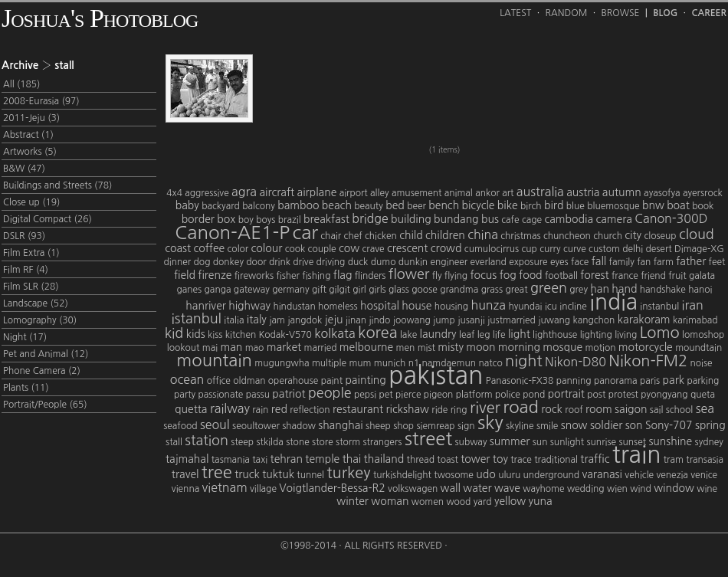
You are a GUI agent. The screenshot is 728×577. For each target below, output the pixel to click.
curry (550, 249)
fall (599, 261)
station (207, 441)
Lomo (660, 333)
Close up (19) (31, 202)
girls (377, 290)
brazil (290, 220)
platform (474, 395)
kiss (215, 335)
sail (656, 410)
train (637, 454)
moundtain (698, 348)
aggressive (207, 193)
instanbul (659, 307)
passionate (220, 395)
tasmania (231, 460)
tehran (287, 459)
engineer (449, 262)
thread (421, 460)
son (634, 425)
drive (303, 262)
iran (693, 305)
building (411, 219)
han (600, 289)
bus (490, 219)
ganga (218, 290)
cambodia (569, 219)
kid (174, 333)
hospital (380, 306)
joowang (412, 320)
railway (230, 408)
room (599, 409)
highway (249, 306)
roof (574, 410)
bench (444, 205)
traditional (556, 460)
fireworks (254, 276)
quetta (191, 409)
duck (358, 262)
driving (331, 262)
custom (604, 249)
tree (217, 472)
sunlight (567, 442)
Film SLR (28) (31, 287)
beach (337, 205)
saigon (631, 409)
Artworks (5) (30, 152)
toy (500, 459)
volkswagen (413, 489)
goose (424, 290)
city (633, 235)
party (185, 395)
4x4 (174, 193)
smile (547, 426)
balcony (259, 206)
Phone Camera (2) (42, 371)
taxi (260, 460)
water (477, 488)
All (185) (21, 84)
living (626, 335)
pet (385, 395)
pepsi (365, 395)
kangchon (594, 320)
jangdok (305, 320)
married (321, 348)
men (406, 348)
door (256, 262)
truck (247, 474)
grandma (459, 290)
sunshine (670, 441)
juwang (554, 320)
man (231, 347)
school (680, 410)
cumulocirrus (492, 249)
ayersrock (703, 193)
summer (510, 441)
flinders (371, 276)
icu (551, 307)
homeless (338, 307)
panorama (616, 381)
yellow (510, 501)
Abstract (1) (28, 135)
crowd (446, 248)
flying (456, 276)
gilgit (339, 290)
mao (255, 348)
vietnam (225, 487)
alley (379, 193)
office (219, 381)
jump (444, 320)
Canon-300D (671, 218)
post (596, 395)
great (516, 290)
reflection (310, 410)
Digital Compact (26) (48, 219)
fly (437, 276)
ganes (189, 290)
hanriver (206, 306)
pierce (408, 395)
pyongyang (664, 395)
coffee (209, 248)
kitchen (241, 335)
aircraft (277, 192)
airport (354, 193)
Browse (621, 13)
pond (534, 395)
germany (290, 290)
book (703, 206)
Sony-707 (669, 425)
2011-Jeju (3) (31, 118)
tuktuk (278, 474)
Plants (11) (26, 388)
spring (710, 425)
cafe (510, 220)
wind (641, 489)
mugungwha (282, 363)
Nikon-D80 (576, 362)
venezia (672, 475)
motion (600, 348)
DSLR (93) (24, 236)
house (416, 306)
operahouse (293, 381)
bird (554, 205)
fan (644, 262)
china (483, 234)
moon (480, 347)
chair (331, 236)
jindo (379, 320)
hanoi (700, 290)
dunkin (413, 262)
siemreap (435, 426)
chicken (381, 236)
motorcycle (646, 347)
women (428, 502)
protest (623, 395)
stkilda (269, 442)
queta (703, 395)
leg (484, 335)
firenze (215, 275)
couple (322, 249)
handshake (663, 290)
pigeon (439, 395)
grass (492, 290)
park (674, 380)
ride (439, 410)
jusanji (471, 320)
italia (234, 320)
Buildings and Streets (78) (57, 185)
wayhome (543, 489)
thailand (384, 459)
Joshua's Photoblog (100, 18)
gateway (252, 290)
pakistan (436, 375)
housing (451, 307)
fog (508, 275)
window (674, 488)
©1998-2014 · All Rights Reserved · (364, 546)
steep (242, 442)
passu (258, 395)
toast (448, 460)
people (330, 393)
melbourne (366, 347)
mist (426, 348)
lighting (596, 335)
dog (202, 262)
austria (583, 192)
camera (613, 219)
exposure (528, 262)
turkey (348, 473)
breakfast (326, 219)
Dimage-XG (699, 249)
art (508, 193)
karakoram (644, 320)
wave (507, 488)
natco (490, 363)
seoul (215, 425)
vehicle (639, 475)
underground (551, 475)
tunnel (310, 475)
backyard (221, 206)
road (521, 407)
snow (574, 425)
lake (408, 335)
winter (353, 501)
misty (451, 347)
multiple (329, 363)
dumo (384, 262)
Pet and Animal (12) (46, 354)
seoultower (256, 426)
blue (576, 206)
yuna (541, 501)
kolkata (334, 333)
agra (244, 192)
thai (352, 459)
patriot (289, 394)
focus (483, 275)
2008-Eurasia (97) (41, 101)
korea (378, 333)
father (691, 261)
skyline (520, 426)
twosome (454, 475)
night (523, 361)
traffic (595, 459)
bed (395, 205)
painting (365, 380)
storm (348, 442)
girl (359, 290)
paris (650, 381)
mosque (562, 347)
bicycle (479, 205)
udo (485, 474)
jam (277, 320)
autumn (622, 192)
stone (298, 442)
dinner (178, 262)
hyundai (525, 307)
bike (508, 205)
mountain (214, 360)
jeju (334, 320)
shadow (299, 426)
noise (702, 363)
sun (540, 442)
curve (575, 249)
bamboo (298, 205)
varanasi (602, 474)
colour (267, 248)
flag (343, 275)
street (428, 438)
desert (658, 249)
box (226, 219)
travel (185, 474)
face (580, 262)
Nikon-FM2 (648, 361)
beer (416, 206)
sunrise (602, 442)
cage (532, 220)
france (625, 276)
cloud (697, 234)
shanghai (341, 425)
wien (617, 489)
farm (664, 262)
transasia (705, 460)
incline (573, 307)
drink (280, 262)
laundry (438, 334)
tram (674, 460)
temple (322, 459)
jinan (356, 320)
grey (579, 290)
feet (717, 262)
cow (349, 248)
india (613, 302)
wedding (586, 489)
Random (567, 13)
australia (540, 192)
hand (624, 289)
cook (295, 249)
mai (210, 348)
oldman (249, 381)
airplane (317, 192)
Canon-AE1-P (232, 232)
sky (490, 422)
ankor (487, 193)
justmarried (512, 320)
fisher (288, 276)
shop (403, 426)
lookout (184, 348)
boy (246, 220)
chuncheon (567, 236)
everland (489, 262)
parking (703, 381)
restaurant (358, 409)
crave (374, 249)
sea (705, 408)
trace (521, 460)
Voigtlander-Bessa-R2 (332, 488)
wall (451, 488)
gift (319, 290)
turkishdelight (402, 475)
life (499, 335)
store (323, 442)
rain (260, 410)
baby (187, 205)
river (485, 408)
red (279, 409)
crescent (407, 248)
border (198, 219)
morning (519, 347)
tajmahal (187, 459)
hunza (488, 305)
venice (704, 475)
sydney (709, 442)
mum (360, 363)
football (561, 276)
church (608, 236)
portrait (566, 394)
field (185, 275)
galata (702, 276)
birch (531, 206)
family (622, 262)
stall (174, 442)
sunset (632, 442)
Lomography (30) (40, 320)
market (284, 347)
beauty (369, 206)
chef (353, 236)
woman (390, 501)
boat (678, 205)
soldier (606, 425)
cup (529, 249)
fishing (316, 276)
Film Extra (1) (31, 253)
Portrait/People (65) (45, 405)
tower (475, 459)
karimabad (695, 320)
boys (266, 220)
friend (653, 276)
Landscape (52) (36, 303)
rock (552, 409)
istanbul (197, 319)
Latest (515, 13)
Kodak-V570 (285, 335)
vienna (185, 489)
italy (257, 320)
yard (483, 502)
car (305, 232)
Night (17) (25, 337)
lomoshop (703, 335)
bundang (456, 219)
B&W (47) (24, 169)
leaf (467, 335)
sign (466, 426)
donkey (228, 262)
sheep (378, 426)
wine (707, 489)
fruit (677, 276)
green (549, 288)
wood (458, 502)
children (445, 235)
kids (196, 334)
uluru (509, 475)
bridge (370, 218)
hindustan (294, 307)
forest (594, 275)
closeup (660, 236)
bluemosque (613, 206)
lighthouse (555, 335)
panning (574, 381)
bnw (653, 205)
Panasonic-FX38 (520, 381)
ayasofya (662, 193)
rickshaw (407, 409)
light (519, 334)
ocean (187, 379)
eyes (559, 262)
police (508, 395)
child (411, 235)
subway (471, 442)
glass (399, 290)
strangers (382, 442)
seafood (180, 426)
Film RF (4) (26, 270)
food (531, 275)
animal (459, 193)
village (263, 489)
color (238, 249)
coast (178, 248)
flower (409, 274)
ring (459, 410)
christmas (520, 236)
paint (332, 381)
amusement (416, 193)
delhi (633, 249)
